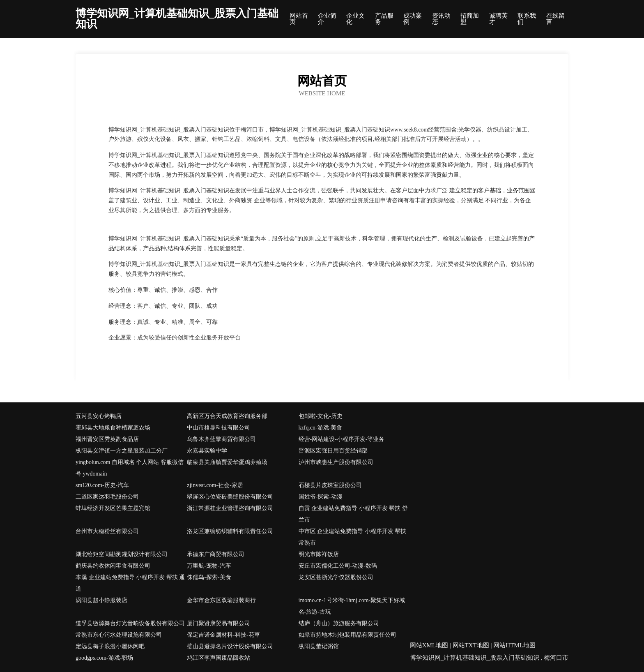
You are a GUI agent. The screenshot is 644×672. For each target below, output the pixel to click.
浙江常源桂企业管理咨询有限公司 (230, 508)
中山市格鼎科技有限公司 (218, 428)
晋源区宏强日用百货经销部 (333, 451)
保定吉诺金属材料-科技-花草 (223, 635)
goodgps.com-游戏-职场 (104, 658)
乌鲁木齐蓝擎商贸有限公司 (221, 439)
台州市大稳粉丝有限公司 (107, 531)
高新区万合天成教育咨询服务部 (227, 416)
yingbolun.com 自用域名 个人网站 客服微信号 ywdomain (130, 468)
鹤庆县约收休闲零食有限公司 (113, 566)
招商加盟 (470, 19)
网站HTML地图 (514, 645)
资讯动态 (441, 19)
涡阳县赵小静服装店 (101, 600)
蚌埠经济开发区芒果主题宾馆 (113, 508)
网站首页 (299, 19)
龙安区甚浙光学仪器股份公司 (336, 577)
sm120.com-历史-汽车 (102, 485)
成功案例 (413, 19)
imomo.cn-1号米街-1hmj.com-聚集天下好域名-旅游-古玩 (352, 606)
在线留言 (555, 19)
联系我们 (527, 19)
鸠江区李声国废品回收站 (218, 658)
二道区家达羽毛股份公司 (107, 497)
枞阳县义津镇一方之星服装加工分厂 (122, 451)
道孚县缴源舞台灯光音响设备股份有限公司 (130, 623)
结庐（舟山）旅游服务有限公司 (339, 623)
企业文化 (355, 19)
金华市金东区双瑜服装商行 (221, 600)
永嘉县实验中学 (207, 451)
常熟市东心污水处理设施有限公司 (119, 635)
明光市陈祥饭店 (319, 554)
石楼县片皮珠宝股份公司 (330, 485)
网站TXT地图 (471, 645)
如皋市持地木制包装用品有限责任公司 (347, 635)
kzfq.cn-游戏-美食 (321, 428)
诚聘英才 (498, 19)
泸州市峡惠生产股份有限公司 (336, 462)
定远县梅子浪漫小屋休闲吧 (110, 646)
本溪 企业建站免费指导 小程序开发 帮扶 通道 (130, 583)
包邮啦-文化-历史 (321, 416)
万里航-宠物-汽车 (209, 566)
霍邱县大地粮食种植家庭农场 (113, 428)
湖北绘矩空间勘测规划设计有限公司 (122, 554)
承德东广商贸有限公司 (216, 554)
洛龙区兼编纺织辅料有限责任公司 (230, 531)
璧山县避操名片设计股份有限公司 (230, 646)
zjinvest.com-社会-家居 (215, 485)
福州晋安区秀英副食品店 (107, 439)
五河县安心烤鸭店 (99, 416)
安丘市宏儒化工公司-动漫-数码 (338, 566)
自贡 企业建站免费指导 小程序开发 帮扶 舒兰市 (353, 514)
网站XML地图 (429, 645)
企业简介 (327, 19)
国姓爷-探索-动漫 (321, 497)
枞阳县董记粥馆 (319, 646)
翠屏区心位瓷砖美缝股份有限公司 (230, 497)
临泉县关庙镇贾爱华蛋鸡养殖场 (227, 462)
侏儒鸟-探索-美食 (209, 577)
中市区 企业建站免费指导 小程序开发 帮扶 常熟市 (353, 537)
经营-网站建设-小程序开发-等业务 (342, 439)
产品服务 (384, 19)
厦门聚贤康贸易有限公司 (218, 623)
